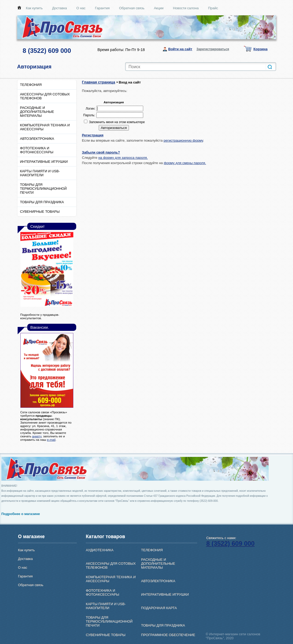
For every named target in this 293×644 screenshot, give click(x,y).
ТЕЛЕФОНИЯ (31, 85)
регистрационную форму (183, 140)
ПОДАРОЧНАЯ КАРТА (159, 608)
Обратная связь (132, 8)
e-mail (51, 440)
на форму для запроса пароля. (123, 158)
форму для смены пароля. (185, 163)
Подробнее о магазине (21, 514)
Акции (159, 8)
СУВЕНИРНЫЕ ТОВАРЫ (40, 212)
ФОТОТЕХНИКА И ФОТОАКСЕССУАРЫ (37, 150)
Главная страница (99, 82)
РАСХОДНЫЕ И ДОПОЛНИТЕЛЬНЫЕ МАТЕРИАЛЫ (37, 112)
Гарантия (102, 8)
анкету (37, 436)
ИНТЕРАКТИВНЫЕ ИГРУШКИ (44, 162)
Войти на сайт (180, 49)
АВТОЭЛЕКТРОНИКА (37, 139)
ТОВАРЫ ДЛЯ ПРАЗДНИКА (42, 202)
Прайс (213, 8)
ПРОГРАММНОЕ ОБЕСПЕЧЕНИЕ (168, 635)
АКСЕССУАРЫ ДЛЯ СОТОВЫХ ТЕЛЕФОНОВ (45, 96)
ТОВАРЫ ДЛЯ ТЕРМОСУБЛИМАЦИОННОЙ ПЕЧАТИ (44, 189)
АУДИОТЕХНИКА (100, 550)
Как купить (34, 8)
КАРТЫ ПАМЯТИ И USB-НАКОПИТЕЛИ (40, 173)
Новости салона (186, 8)
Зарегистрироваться (213, 49)
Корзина (261, 49)
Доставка (60, 8)
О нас (81, 8)
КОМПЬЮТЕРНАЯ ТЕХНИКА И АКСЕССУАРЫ (45, 127)
